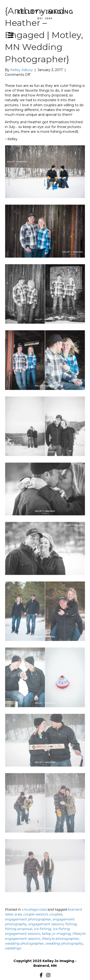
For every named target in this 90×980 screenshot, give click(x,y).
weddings (13, 948)
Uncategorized (34, 909)
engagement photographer (28, 919)
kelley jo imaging (56, 934)
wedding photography (64, 943)
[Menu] (11, 35)
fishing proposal (18, 929)
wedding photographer (24, 943)
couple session (35, 914)
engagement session (46, 924)
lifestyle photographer (60, 939)
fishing (71, 924)
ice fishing (42, 929)
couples (56, 914)
